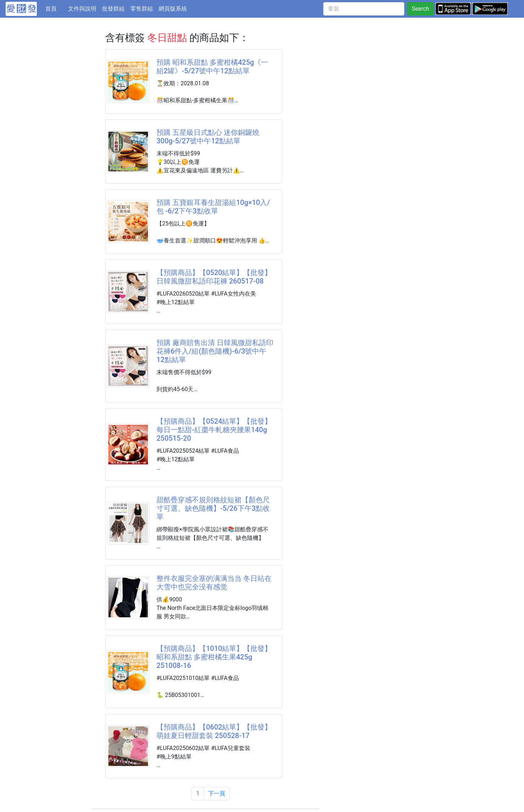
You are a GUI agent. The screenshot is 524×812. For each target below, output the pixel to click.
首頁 (55, 8)
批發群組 (113, 9)
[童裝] (364, 9)
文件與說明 (82, 9)
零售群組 (142, 9)
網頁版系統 (173, 9)
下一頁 (217, 793)
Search (420, 9)
